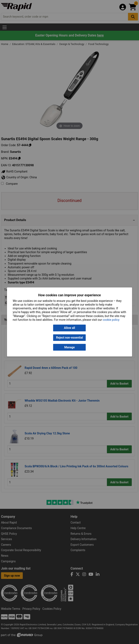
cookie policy (111, 320)
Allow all (69, 328)
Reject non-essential (69, 338)
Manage (70, 347)
